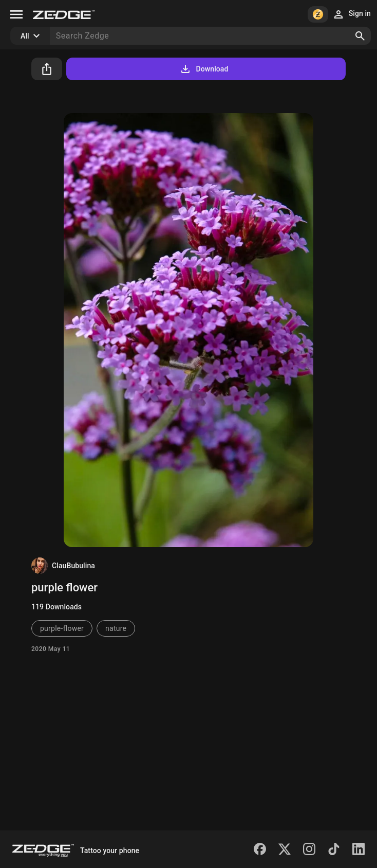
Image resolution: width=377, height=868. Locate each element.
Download (204, 69)
